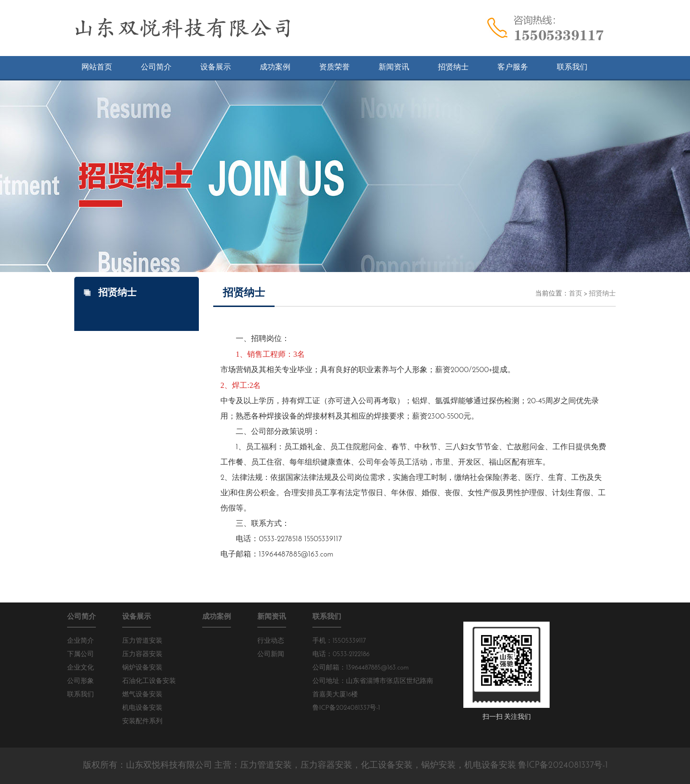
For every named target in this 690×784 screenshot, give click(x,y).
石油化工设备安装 (149, 681)
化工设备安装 (387, 766)
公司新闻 (271, 654)
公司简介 (81, 617)
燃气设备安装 (142, 695)
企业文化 (80, 668)
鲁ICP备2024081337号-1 (346, 708)
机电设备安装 (142, 708)
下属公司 (80, 654)
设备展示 (137, 617)
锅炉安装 (438, 766)
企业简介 (80, 641)
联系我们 (80, 695)
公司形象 (80, 681)
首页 (575, 294)
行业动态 (271, 641)
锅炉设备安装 (142, 668)
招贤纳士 (602, 294)
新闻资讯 (272, 617)
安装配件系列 (142, 722)
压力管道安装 (142, 641)
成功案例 (217, 617)
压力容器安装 (142, 654)
